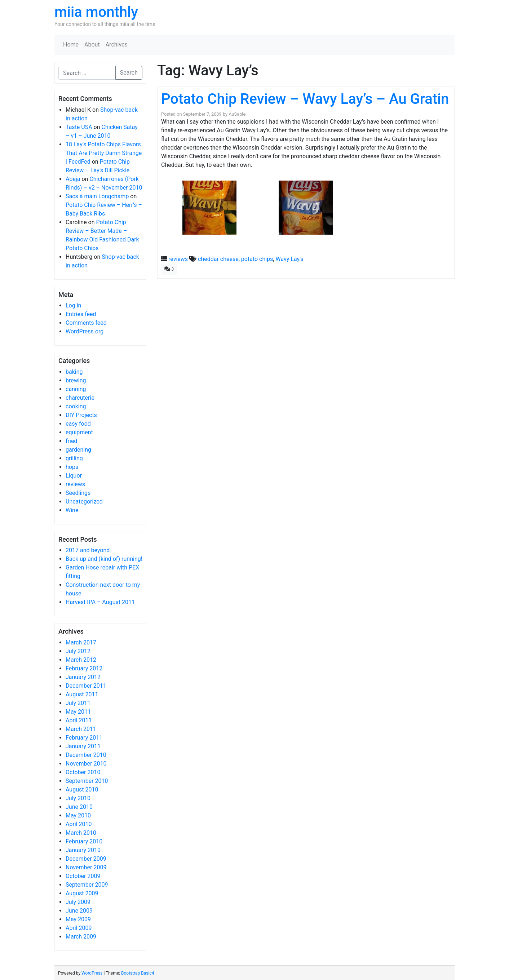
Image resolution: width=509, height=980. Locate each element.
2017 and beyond (88, 550)
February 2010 (84, 841)
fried (71, 441)
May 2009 (78, 919)
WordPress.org (85, 331)
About (92, 45)
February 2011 (84, 738)
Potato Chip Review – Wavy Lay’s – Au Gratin (305, 99)
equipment (79, 432)
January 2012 (83, 677)
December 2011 (86, 686)
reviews (75, 484)
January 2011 (83, 746)
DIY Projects (81, 415)
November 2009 (86, 867)
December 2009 (86, 859)
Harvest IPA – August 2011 (100, 602)
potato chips (257, 259)
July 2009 (78, 902)
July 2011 (78, 703)
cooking (76, 406)
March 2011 (81, 729)
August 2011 (82, 694)
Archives (117, 45)
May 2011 (78, 712)
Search (129, 73)
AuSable (237, 114)
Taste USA (79, 127)
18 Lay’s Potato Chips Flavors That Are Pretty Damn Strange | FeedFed (104, 153)
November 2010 (86, 764)
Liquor (74, 476)
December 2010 (86, 755)
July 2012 (78, 651)
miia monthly (96, 12)
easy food (78, 424)
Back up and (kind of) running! (104, 559)
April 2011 (79, 720)
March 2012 (81, 660)
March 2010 (81, 833)
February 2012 (84, 668)
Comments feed (86, 323)
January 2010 (83, 850)
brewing (76, 380)
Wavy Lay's (289, 259)
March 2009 (81, 937)
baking (74, 372)
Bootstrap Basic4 (138, 973)
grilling (74, 458)
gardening (78, 450)
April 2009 (79, 928)
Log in (73, 305)
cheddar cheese (218, 259)
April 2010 (79, 824)
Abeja (73, 179)
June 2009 (79, 911)
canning (76, 389)
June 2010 (79, 807)
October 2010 (83, 772)
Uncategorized (84, 502)
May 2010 (78, 815)
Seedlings (78, 493)
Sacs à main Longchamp (97, 196)
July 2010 (78, 798)
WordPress (92, 973)
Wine (72, 510)
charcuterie (80, 398)
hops (72, 467)
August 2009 (82, 893)
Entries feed (81, 314)
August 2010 (82, 790)
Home (71, 45)
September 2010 (87, 781)
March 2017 (81, 642)
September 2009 (87, 885)
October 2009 (83, 876)
